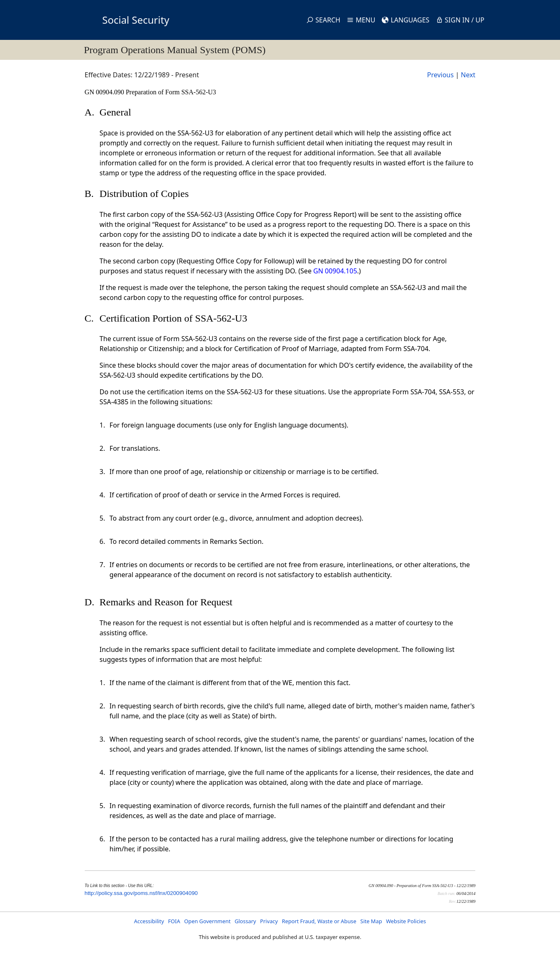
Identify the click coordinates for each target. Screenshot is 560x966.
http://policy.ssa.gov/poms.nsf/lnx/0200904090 (141, 893)
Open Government (207, 921)
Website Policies (406, 921)
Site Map (371, 921)
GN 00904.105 (335, 271)
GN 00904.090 (105, 92)
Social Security (136, 20)
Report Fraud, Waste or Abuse (319, 921)
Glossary (246, 921)
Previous (440, 75)
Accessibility (149, 921)
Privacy (269, 921)
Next (468, 75)
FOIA (174, 921)
